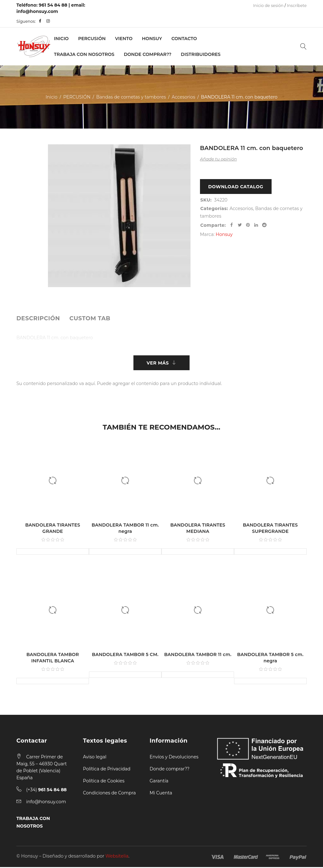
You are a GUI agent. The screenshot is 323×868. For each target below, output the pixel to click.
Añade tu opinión (218, 159)
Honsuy (152, 39)
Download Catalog (236, 187)
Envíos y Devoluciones (174, 758)
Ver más (158, 363)
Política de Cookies (104, 782)
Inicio (61, 39)
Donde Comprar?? (148, 54)
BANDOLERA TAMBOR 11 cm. (198, 655)
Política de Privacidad (107, 770)
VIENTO (124, 39)
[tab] (38, 318)
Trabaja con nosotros (84, 54)
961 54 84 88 (53, 5)
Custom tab (90, 318)
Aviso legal (95, 758)
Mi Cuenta (161, 794)
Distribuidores (201, 54)
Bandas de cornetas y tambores (131, 97)
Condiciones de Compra (109, 794)
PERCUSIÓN (92, 39)
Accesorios (183, 97)
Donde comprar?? (169, 770)
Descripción (38, 318)
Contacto (184, 39)
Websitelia (117, 857)
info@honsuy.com (37, 11)
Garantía (159, 782)
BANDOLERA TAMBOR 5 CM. (125, 655)
